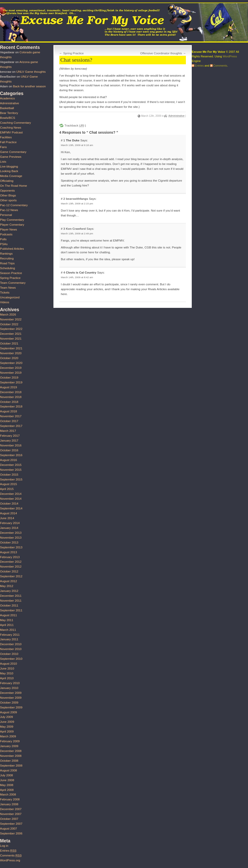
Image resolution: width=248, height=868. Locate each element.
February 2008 (10, 799)
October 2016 (9, 450)
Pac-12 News (9, 210)
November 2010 (11, 649)
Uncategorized (10, 297)
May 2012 (7, 586)
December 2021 (11, 334)
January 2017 (9, 441)
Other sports (8, 200)
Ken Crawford (76, 229)
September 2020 (11, 363)
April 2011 (7, 625)
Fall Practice (8, 142)
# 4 (63, 273)
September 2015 (11, 479)
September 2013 (11, 547)
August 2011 (8, 615)
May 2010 (7, 673)
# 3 (63, 229)
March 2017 (8, 431)
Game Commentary (13, 152)
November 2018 (11, 397)
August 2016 (8, 460)
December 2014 (11, 494)
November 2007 (11, 814)
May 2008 (7, 785)
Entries (8, 851)
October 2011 (9, 605)
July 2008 (7, 775)
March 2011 (8, 630)
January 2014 (9, 528)
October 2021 (9, 343)
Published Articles (12, 249)
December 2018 (11, 392)
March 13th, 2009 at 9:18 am (77, 145)
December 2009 (11, 693)
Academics (7, 98)
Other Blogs (8, 195)
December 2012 (11, 562)
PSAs (4, 244)
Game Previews (11, 157)
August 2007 (8, 829)
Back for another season (29, 86)
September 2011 (11, 610)
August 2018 (8, 411)
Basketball (7, 108)
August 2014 (8, 513)
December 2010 (11, 644)
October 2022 (9, 324)
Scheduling (8, 268)
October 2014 (9, 504)
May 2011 (7, 620)
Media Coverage (11, 176)
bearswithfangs (77, 199)
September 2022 (11, 329)
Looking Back (9, 171)
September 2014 (11, 508)
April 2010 (7, 678)
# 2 (63, 199)
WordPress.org (10, 860)
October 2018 (9, 402)
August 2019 (8, 387)
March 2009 (8, 736)
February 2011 (10, 635)
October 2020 (9, 358)
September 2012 (11, 576)
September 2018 (11, 406)
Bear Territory (9, 113)
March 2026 (8, 315)
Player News (8, 229)
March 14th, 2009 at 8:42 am (77, 277)
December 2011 (11, 596)
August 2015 (8, 484)
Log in (4, 846)
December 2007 (11, 809)
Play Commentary (12, 220)
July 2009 (7, 717)
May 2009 (7, 727)
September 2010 (11, 659)
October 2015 (9, 475)
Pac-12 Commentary (14, 205)
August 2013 (8, 552)
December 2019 (11, 368)
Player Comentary (12, 225)
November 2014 (11, 499)
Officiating (7, 181)
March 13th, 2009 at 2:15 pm (77, 203)
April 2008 (7, 790)
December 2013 (11, 533)
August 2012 (8, 581)
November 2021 (11, 339)
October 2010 (9, 654)
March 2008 (8, 794)
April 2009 (7, 731)
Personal (6, 215)
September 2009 (11, 707)
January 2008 (9, 804)
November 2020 (11, 353)
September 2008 (11, 766)
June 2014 (7, 518)
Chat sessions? (76, 60)
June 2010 (7, 668)
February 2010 (10, 683)
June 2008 (7, 780)
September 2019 (11, 382)
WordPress (230, 56)
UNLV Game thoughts (31, 72)
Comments (11, 855)
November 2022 (11, 319)
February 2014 (10, 523)
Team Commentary (13, 283)
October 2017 (9, 421)
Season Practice (11, 273)
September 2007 (11, 824)
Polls (3, 239)
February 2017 (10, 436)
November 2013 (11, 538)
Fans (3, 147)
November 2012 (11, 567)
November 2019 (11, 373)
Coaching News (11, 128)
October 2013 (9, 542)
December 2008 (11, 751)
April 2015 (7, 489)
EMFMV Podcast (11, 132)
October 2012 (9, 571)
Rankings (6, 254)
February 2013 (10, 557)
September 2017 (11, 426)
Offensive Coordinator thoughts (161, 53)
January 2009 (9, 746)
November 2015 (11, 470)
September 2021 (11, 348)
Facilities (6, 137)
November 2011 (11, 601)
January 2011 (9, 639)
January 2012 (9, 591)
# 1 (63, 140)
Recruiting (7, 258)
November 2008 (11, 756)
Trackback (74, 126)
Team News (8, 288)
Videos (5, 302)
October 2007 (9, 819)
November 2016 (11, 445)
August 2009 (8, 712)
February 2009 (10, 741)
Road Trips (7, 263)
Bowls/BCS (8, 118)
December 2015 (11, 465)
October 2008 (9, 761)
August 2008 (8, 770)
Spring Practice (73, 53)
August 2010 (8, 664)
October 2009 (9, 703)
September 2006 (11, 833)
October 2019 (9, 378)
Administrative (176, 116)
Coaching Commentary (15, 123)
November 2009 (11, 698)
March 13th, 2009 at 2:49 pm (77, 233)
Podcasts (6, 234)
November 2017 (11, 416)
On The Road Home (14, 186)
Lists (3, 162)
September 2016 (11, 455)
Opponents (7, 191)
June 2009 (7, 722)
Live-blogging (9, 166)
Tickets (5, 292)
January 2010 (9, 688)
